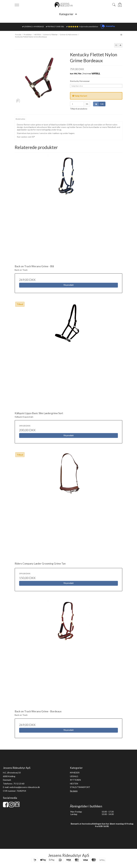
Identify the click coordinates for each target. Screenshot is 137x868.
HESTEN (74, 784)
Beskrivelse (20, 119)
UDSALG (74, 776)
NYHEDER (75, 773)
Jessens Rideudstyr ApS (69, 855)
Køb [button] (98, 104)
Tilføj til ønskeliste (79, 109)
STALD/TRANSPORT (80, 787)
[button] (116, 45)
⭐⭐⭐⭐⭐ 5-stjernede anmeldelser (83, 27)
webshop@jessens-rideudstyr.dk (25, 787)
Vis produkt (69, 285)
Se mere (74, 791)
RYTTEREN (75, 780)
